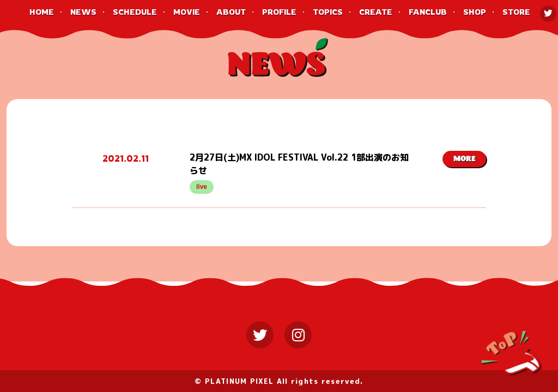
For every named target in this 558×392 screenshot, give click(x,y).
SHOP (475, 12)
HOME (42, 12)
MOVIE (187, 12)
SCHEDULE (135, 12)
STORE (516, 12)
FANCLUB (428, 12)
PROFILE (279, 12)
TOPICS (328, 12)
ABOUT (231, 12)
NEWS (83, 12)
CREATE (376, 12)
